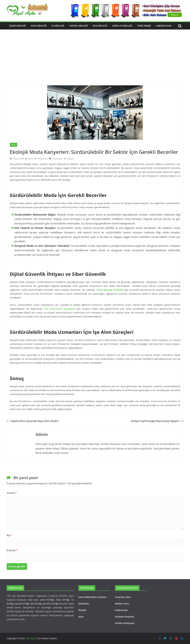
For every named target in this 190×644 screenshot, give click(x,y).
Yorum (12, 493)
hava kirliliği (63, 600)
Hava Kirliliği (39, 26)
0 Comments (56, 159)
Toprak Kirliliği (78, 26)
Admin (30, 159)
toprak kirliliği (22, 604)
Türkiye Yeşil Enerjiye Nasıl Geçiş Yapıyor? (157, 421)
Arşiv (81, 617)
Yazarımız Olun (123, 597)
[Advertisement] (95, 62)
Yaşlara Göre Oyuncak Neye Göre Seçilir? (33, 421)
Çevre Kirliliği (17, 26)
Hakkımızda (121, 610)
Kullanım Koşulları (125, 617)
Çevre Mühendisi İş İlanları (92, 597)
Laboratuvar (164, 26)
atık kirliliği (36, 604)
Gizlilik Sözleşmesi (125, 623)
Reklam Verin (122, 604)
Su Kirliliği (58, 26)
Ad (9, 535)
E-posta (12, 550)
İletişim (82, 610)
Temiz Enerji (144, 26)
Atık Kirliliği (100, 26)
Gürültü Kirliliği (122, 26)
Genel (13, 145)
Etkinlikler (84, 604)
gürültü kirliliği (51, 604)
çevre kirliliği (47, 600)
